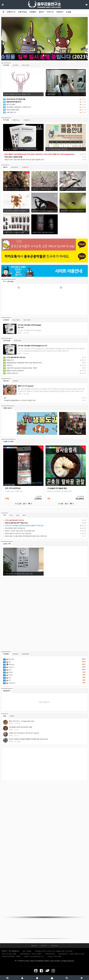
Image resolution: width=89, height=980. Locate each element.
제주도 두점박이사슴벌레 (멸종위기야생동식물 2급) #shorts (28, 739)
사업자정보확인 (50, 954)
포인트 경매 (7, 544)
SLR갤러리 (25, 167)
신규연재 (15, 65)
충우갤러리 (15, 167)
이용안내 (34, 946)
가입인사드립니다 (11, 373)
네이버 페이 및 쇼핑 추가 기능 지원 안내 (44, 533)
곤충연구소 (11, 12)
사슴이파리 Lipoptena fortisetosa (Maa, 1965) (20, 368)
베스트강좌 (27, 320)
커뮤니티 (50, 12)
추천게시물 (18, 340)
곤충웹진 (33, 12)
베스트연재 (26, 65)
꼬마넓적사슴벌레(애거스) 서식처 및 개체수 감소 (19, 400)
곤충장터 (60, 12)
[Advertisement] (44, 764)
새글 (5, 716)
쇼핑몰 (68, 12)
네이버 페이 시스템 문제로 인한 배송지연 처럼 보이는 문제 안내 (44, 536)
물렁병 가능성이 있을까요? (14, 370)
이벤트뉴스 (16, 120)
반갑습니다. (9, 360)
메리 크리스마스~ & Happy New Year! (22, 721)
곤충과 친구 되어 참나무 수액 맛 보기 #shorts (24, 733)
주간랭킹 (6, 654)
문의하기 (44, 946)
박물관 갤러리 (8, 408)
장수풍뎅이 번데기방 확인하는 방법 (21, 727)
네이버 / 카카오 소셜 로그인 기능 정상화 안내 (44, 531)
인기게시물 (7, 340)
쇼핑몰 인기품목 (8, 441)
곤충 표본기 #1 (10, 112)
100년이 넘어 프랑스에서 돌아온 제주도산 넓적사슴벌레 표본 (23, 159)
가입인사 (8, 365)
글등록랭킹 (26, 654)
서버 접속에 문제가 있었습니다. (44, 528)
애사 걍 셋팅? (9, 104)
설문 (18, 515)
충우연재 (6, 120)
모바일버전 (54, 946)
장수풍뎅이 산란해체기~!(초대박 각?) (17, 107)
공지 (5, 515)
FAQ (11, 515)
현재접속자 (7, 691)
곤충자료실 (22, 12)
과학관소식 (27, 120)
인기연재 (6, 65)
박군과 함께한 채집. (11, 110)
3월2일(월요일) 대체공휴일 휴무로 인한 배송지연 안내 (22, 363)
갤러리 (42, 12)
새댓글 (12, 716)
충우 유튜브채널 (8, 281)
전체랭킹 (15, 654)
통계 (24, 515)
